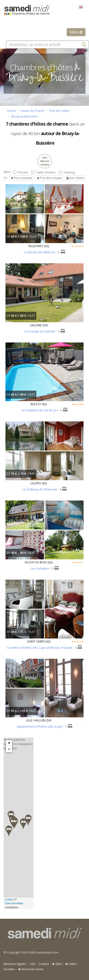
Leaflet (9, 899)
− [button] (9, 749)
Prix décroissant (49, 178)
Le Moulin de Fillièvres (40, 252)
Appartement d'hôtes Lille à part (40, 726)
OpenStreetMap (14, 903)
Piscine (21, 172)
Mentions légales (15, 964)
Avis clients (75, 178)
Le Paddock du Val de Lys (40, 410)
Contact (44, 964)
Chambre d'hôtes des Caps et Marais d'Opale (40, 648)
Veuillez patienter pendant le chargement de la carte (18, 823)
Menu (76, 32)
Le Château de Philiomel (40, 489)
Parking (67, 172)
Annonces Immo (31, 969)
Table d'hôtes (44, 172)
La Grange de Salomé (40, 331)
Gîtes (57, 964)
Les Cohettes (40, 568)
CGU (32, 964)
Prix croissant (21, 178)
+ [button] (9, 743)
